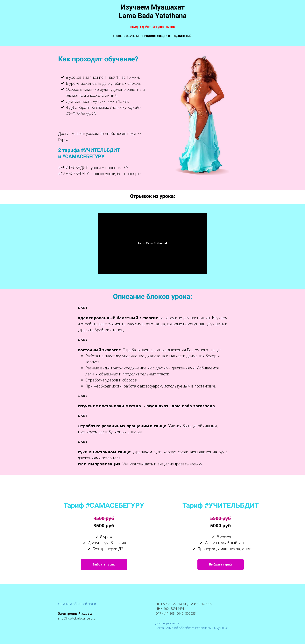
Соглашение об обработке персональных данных (192, 628)
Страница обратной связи (77, 604)
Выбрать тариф (104, 564)
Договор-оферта (167, 623)
